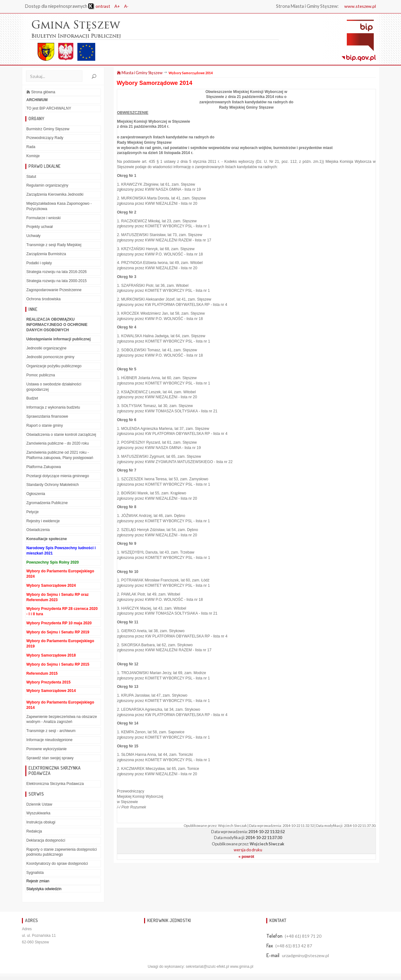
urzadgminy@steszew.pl (305, 956)
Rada (31, 147)
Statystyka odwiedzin (44, 889)
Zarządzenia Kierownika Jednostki (55, 195)
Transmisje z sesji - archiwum (51, 731)
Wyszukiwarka (38, 813)
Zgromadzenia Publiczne (47, 503)
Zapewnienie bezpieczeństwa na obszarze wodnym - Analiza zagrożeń (62, 719)
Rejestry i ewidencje (43, 521)
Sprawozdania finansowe (47, 417)
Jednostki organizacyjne (46, 348)
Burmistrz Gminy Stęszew (48, 129)
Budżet (32, 399)
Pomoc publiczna (41, 375)
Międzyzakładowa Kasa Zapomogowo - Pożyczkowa (59, 206)
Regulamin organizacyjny (47, 186)
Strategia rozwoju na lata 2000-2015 (57, 281)
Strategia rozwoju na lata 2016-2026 (57, 272)
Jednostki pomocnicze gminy (50, 357)
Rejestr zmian (38, 881)
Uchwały (33, 236)
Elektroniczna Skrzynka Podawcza (55, 784)
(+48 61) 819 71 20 (303, 936)
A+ (118, 6)
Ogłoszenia (36, 494)
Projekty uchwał (39, 227)
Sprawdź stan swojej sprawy (50, 758)
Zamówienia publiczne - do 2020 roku (57, 444)
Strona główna (41, 92)
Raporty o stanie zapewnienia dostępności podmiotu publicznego (62, 852)
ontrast (100, 6)
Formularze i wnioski (43, 218)
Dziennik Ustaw (39, 804)
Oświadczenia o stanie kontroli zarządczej (61, 435)
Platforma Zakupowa (44, 467)
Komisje (33, 156)
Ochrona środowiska (43, 299)
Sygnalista (35, 873)
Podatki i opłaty (39, 263)
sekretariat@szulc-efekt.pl (207, 967)
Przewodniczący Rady (45, 138)
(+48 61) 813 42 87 (294, 946)
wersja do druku (248, 850)
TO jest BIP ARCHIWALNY (49, 109)
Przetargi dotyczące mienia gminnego (58, 476)
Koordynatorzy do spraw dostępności (57, 864)
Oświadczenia (38, 530)
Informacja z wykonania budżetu (53, 408)
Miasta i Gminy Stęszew (140, 73)
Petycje (32, 512)
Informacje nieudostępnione (49, 740)
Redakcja (34, 832)
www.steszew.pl (359, 6)
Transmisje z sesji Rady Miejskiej (54, 245)
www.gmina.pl (242, 967)
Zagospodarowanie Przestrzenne (54, 290)
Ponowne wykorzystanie (47, 749)
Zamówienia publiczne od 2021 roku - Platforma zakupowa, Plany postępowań (60, 455)
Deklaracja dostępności (46, 841)
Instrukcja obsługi (41, 823)
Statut (31, 177)
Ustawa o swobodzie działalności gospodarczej (54, 387)
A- (128, 6)
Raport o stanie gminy (45, 426)
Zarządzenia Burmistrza (46, 254)
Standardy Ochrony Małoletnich (52, 485)
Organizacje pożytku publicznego (54, 366)
